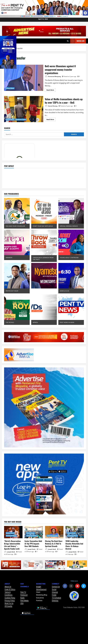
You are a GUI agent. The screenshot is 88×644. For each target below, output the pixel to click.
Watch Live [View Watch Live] (77, 41)
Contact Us (56, 587)
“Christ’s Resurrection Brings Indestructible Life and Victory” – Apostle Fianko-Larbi (12, 545)
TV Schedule (56, 598)
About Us (8, 587)
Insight (39, 587)
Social (54, 589)
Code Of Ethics (10, 589)
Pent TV (23, 592)
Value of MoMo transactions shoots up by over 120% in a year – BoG (24, 109)
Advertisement (41, 589)
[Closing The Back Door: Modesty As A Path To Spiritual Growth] (54, 532)
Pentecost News (11, 536)
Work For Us (9, 603)
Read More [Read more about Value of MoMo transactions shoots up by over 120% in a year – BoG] (51, 119)
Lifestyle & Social (52, 536)
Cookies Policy (10, 598)
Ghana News (10, 88)
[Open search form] (68, 41)
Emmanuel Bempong (53, 77)
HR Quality (8, 606)
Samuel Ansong (51, 106)
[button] (85, 13)
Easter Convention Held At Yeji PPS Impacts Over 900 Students (33, 544)
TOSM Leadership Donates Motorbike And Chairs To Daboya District (74, 545)
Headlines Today (21, 120)
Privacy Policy (10, 601)
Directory (55, 601)
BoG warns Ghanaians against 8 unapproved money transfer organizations (24, 78)
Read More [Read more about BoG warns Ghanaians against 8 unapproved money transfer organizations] (51, 90)
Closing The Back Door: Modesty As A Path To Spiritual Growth (54, 544)
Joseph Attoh (10, 552)
